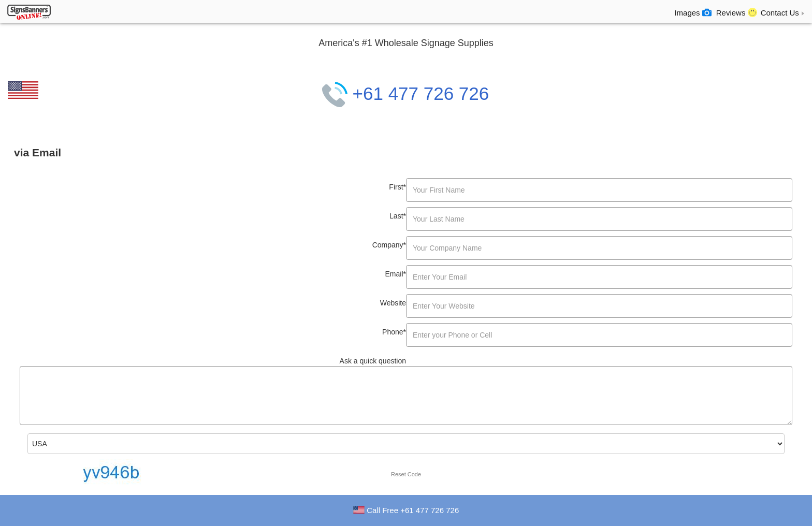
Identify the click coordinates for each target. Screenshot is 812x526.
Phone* (394, 332)
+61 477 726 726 (405, 93)
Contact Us (784, 13)
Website (393, 303)
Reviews (737, 12)
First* (397, 187)
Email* (396, 274)
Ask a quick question (373, 361)
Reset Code (406, 474)
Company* (389, 245)
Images (693, 12)
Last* (398, 216)
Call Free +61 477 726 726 (413, 510)
